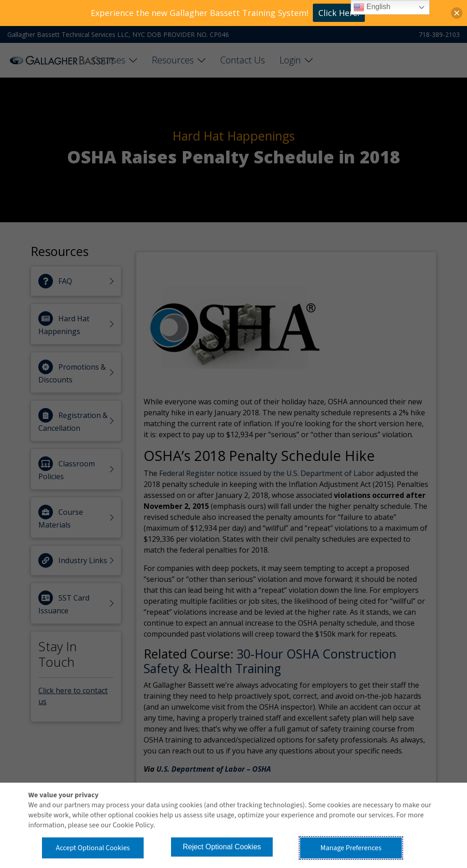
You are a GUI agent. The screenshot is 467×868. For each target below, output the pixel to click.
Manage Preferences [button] (351, 848)
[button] (457, 13)
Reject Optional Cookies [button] (222, 847)
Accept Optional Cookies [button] (93, 848)
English (372, 7)
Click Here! (339, 13)
